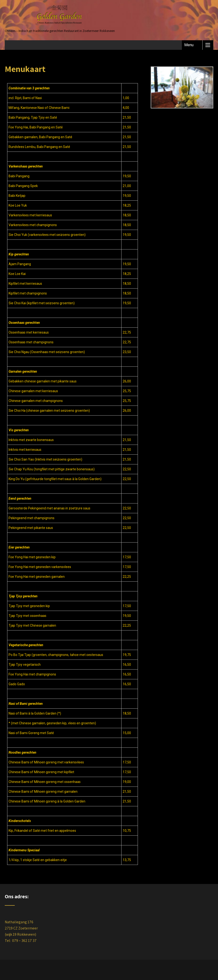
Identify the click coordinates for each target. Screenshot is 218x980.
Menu (189, 45)
